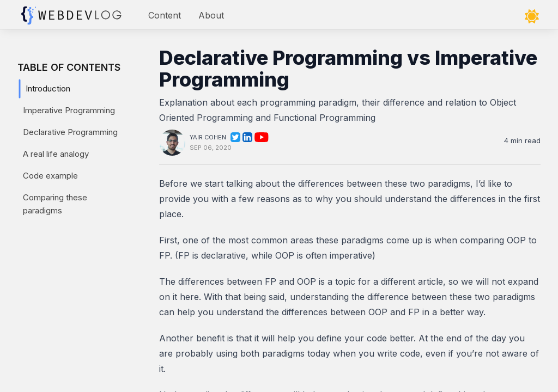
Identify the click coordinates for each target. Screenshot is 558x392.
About (211, 15)
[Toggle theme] (532, 16)
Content (165, 15)
